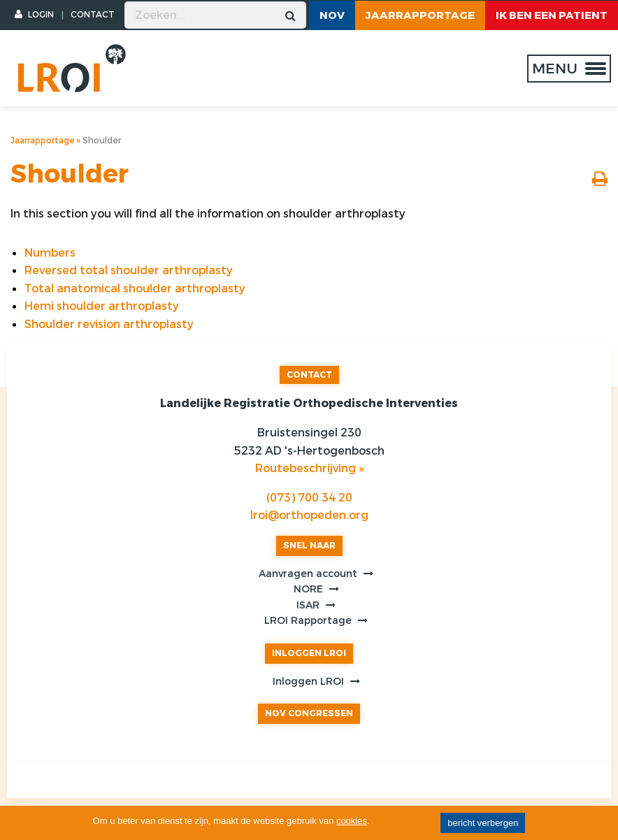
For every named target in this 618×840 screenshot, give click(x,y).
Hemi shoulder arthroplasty (102, 306)
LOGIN (34, 15)
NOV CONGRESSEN (309, 713)
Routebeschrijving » (309, 468)
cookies (352, 821)
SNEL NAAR (309, 546)
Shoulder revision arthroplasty (109, 324)
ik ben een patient (552, 15)
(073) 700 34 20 (309, 498)
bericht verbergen (483, 823)
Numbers (50, 253)
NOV (332, 15)
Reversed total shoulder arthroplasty (129, 270)
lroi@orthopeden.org (309, 515)
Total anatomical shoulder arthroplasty (135, 289)
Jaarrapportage (420, 15)
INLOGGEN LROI (309, 653)
